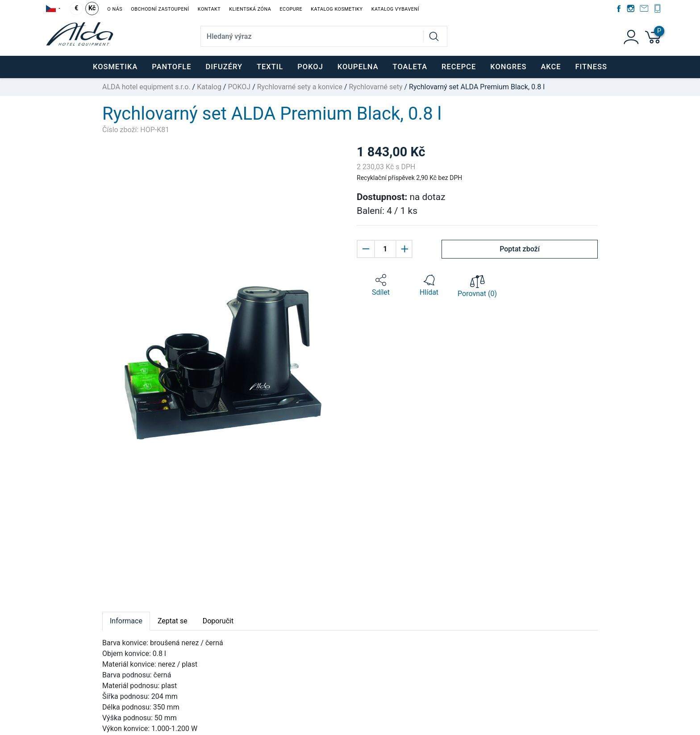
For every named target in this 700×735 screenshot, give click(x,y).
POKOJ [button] (310, 67)
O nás (115, 9)
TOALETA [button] (410, 67)
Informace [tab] (126, 621)
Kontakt (209, 9)
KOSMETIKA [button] (115, 67)
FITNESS (591, 67)
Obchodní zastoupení (160, 9)
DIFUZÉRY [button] (224, 67)
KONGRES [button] (508, 67)
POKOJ (239, 87)
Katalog (209, 87)
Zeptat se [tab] (173, 621)
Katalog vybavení (395, 9)
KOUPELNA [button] (358, 67)
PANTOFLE (171, 67)
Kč (92, 8)
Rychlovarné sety (375, 87)
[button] (381, 285)
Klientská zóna (250, 9)
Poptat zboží (520, 249)
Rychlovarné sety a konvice (300, 87)
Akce (551, 67)
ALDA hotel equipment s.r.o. (146, 87)
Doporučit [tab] (218, 621)
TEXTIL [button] (270, 67)
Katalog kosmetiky (337, 9)
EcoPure (291, 9)
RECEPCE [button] (459, 67)
